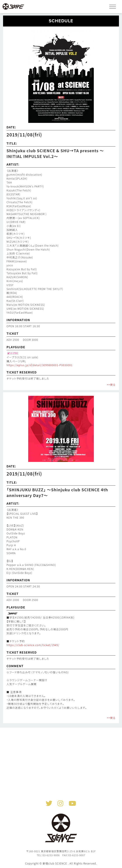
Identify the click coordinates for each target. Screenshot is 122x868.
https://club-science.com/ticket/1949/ (33, 645)
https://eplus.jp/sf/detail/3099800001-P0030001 (40, 365)
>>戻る (111, 385)
